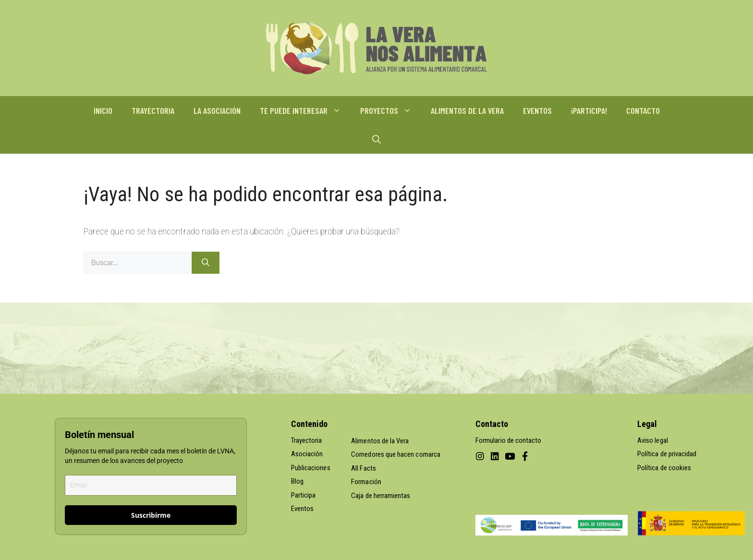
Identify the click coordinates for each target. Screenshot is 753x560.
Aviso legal (653, 440)
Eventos (302, 509)
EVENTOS (537, 110)
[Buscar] (206, 263)
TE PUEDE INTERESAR (305, 110)
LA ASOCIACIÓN (217, 110)
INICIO (103, 110)
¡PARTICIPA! (589, 110)
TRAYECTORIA (153, 110)
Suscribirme (151, 515)
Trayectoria (307, 440)
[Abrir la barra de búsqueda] (376, 139)
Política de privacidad (667, 454)
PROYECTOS (391, 110)
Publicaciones (311, 468)
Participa (304, 495)
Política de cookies (664, 468)
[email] (151, 485)
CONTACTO (643, 110)
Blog (297, 481)
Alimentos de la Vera (380, 441)
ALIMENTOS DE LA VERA (467, 110)
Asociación (307, 454)
